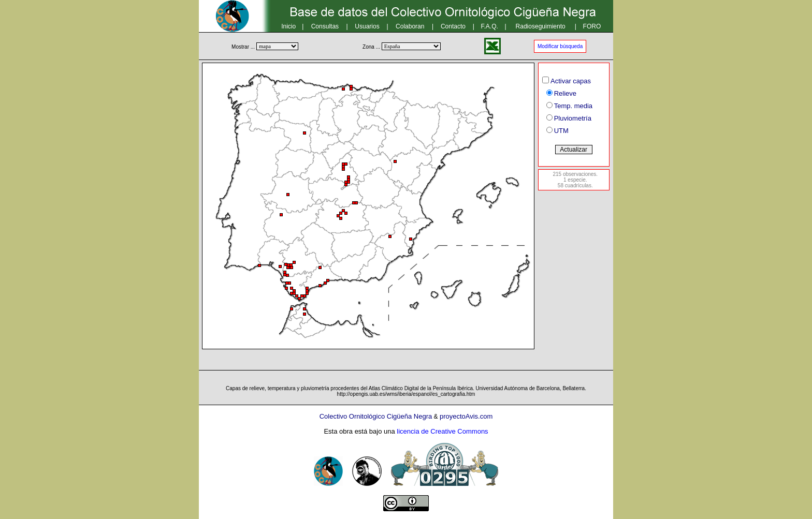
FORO (592, 26)
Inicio (288, 26)
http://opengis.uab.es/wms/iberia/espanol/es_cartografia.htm (406, 394)
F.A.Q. (490, 26)
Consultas (325, 26)
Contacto (453, 26)
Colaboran (410, 26)
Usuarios (367, 26)
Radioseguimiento (541, 26)
